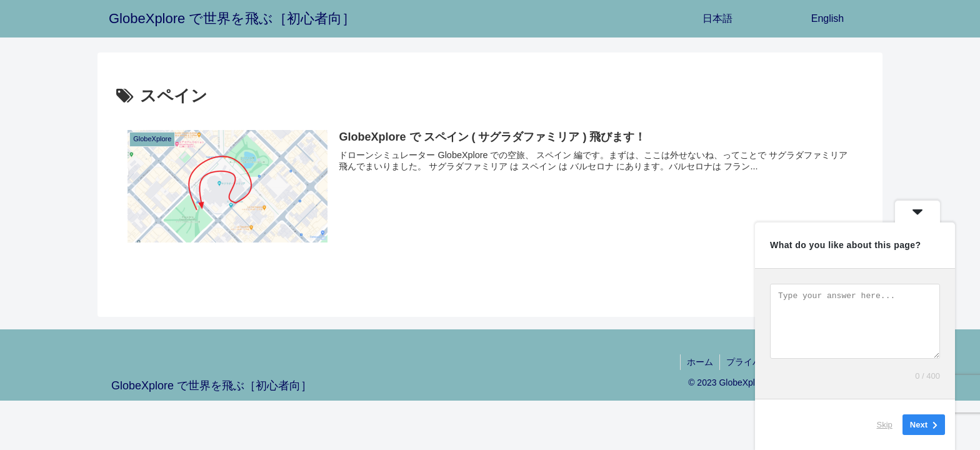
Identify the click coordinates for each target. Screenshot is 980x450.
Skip (885, 425)
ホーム (700, 362)
